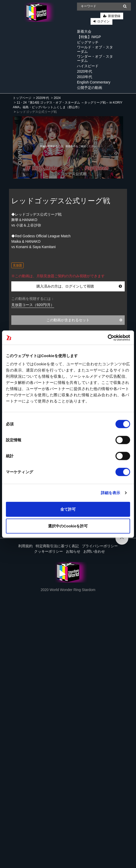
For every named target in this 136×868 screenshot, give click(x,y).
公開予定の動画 (90, 88)
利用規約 (25, 546)
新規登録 (114, 16)
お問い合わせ (94, 551)
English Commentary (94, 82)
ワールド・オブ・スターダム (95, 49)
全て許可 (68, 509)
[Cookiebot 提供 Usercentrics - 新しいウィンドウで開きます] (108, 338)
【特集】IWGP (89, 37)
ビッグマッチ (88, 42)
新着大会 (84, 31)
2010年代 (85, 77)
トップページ (22, 98)
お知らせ (73, 551)
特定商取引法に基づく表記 (57, 546)
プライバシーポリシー (100, 546)
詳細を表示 (111, 493)
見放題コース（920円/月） (33, 305)
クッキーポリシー (48, 551)
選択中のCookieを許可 (68, 526)
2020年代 (85, 71)
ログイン (103, 21)
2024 (57, 98)
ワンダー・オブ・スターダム (95, 59)
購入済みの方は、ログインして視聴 (79, 286)
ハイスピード (88, 66)
